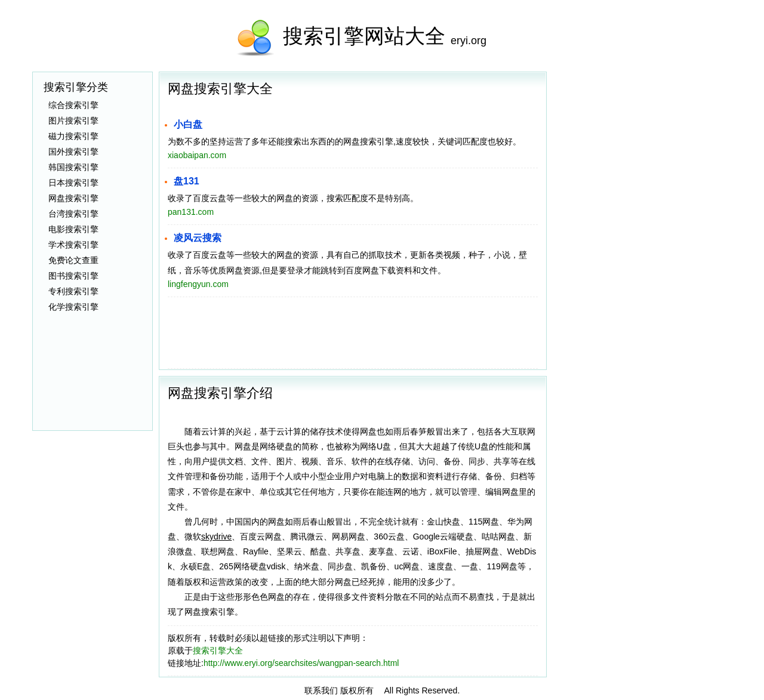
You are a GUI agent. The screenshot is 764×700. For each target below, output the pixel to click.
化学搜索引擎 (73, 307)
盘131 (187, 181)
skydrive (216, 536)
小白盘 (188, 124)
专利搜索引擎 (73, 291)
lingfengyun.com (198, 284)
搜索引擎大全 (218, 650)
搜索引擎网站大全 (364, 36)
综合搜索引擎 (73, 105)
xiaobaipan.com (197, 155)
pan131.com (191, 212)
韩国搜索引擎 (73, 167)
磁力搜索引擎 (73, 136)
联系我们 (321, 690)
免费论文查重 (73, 260)
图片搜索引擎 (73, 121)
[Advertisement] (642, 251)
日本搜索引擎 (73, 183)
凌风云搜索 (198, 238)
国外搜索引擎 (73, 152)
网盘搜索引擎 (73, 198)
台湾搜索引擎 (73, 214)
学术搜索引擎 (73, 245)
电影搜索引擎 (73, 229)
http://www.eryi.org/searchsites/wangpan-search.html (301, 663)
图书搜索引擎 (73, 276)
